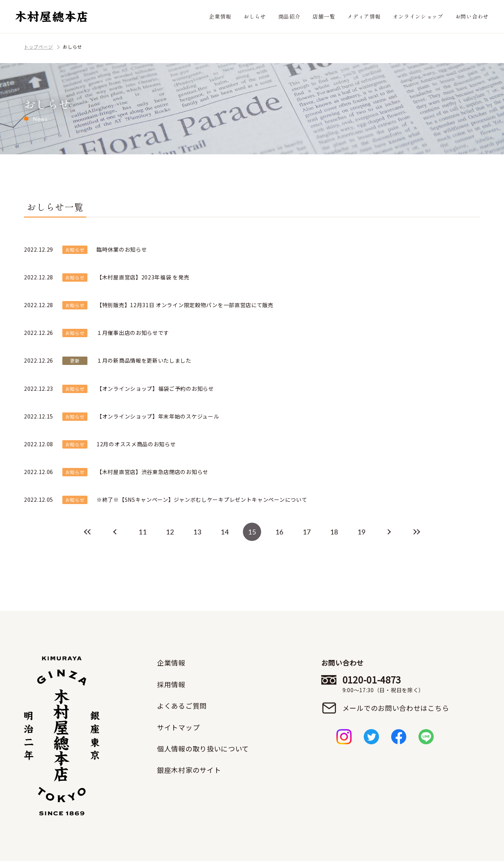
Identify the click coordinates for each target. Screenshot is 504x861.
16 (279, 532)
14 (224, 532)
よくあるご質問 (182, 706)
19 (361, 532)
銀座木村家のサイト (189, 770)
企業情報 (220, 16)
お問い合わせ (472, 16)
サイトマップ (178, 727)
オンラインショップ (418, 16)
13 (197, 532)
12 (170, 532)
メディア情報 (364, 16)
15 (252, 532)
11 (142, 532)
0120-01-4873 (396, 684)
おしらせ (255, 16)
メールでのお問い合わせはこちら (396, 708)
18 (334, 532)
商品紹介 (289, 16)
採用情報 (171, 684)
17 (307, 532)
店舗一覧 (324, 16)
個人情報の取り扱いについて (203, 748)
